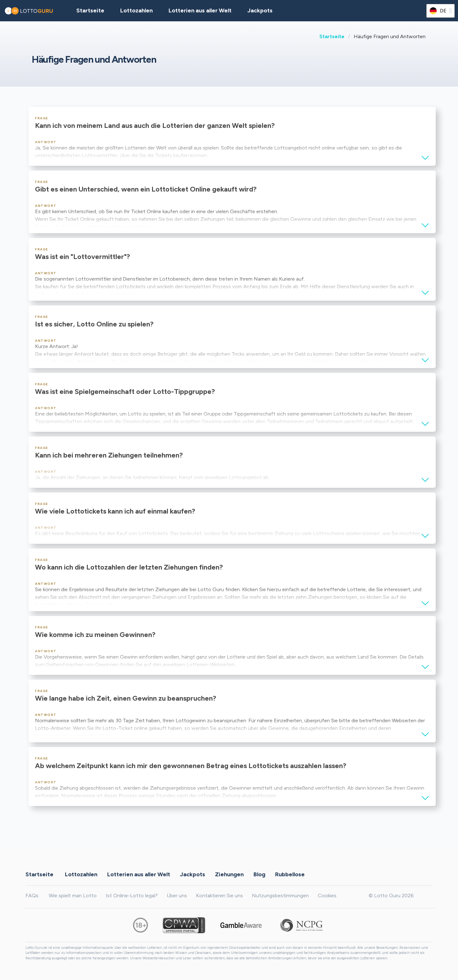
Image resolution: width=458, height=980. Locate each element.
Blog (259, 874)
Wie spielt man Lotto (73, 896)
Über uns (177, 896)
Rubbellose (290, 874)
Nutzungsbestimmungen (280, 896)
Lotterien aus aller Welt (200, 10)
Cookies (327, 896)
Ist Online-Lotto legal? (132, 896)
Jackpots (260, 10)
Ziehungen (229, 874)
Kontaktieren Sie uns (219, 896)
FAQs (32, 896)
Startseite (332, 36)
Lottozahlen (81, 874)
